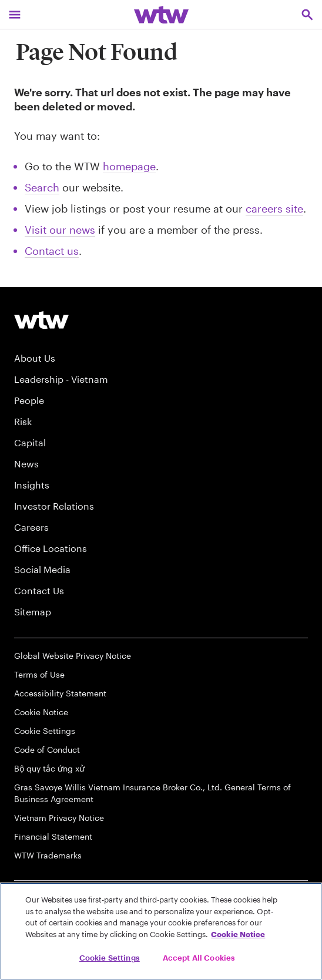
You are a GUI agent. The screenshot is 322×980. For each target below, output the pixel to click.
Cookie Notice (41, 712)
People (29, 400)
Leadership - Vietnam (61, 379)
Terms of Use (39, 674)
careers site (274, 208)
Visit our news (60, 230)
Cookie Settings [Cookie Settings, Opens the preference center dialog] (110, 958)
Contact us (52, 251)
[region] (161, 931)
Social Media (42, 569)
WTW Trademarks (48, 855)
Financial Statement (53, 836)
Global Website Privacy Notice (73, 656)
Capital (30, 442)
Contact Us (39, 590)
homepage (129, 166)
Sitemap (33, 612)
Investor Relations (54, 506)
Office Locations (51, 548)
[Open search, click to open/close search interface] (307, 14)
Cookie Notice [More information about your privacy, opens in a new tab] (238, 934)
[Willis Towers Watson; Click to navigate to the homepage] (161, 14)
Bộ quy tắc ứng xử (49, 768)
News (26, 464)
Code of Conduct (47, 750)
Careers (31, 527)
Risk (23, 421)
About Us (35, 358)
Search (42, 187)
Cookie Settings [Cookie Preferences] (45, 731)
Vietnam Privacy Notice (59, 818)
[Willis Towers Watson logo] (41, 320)
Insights (32, 485)
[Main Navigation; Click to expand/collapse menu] (15, 14)
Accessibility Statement (60, 693)
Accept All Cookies (199, 958)
